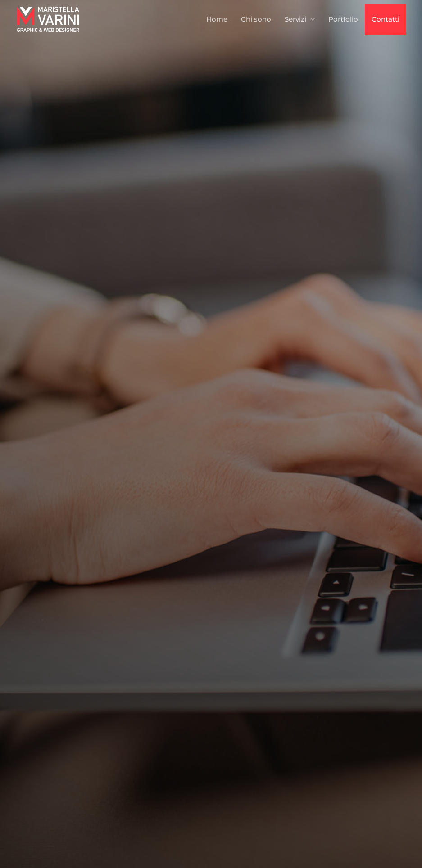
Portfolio (343, 19)
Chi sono (256, 19)
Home (217, 19)
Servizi (295, 19)
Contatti (386, 19)
